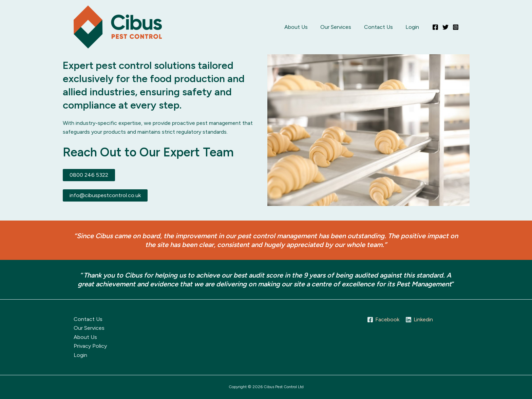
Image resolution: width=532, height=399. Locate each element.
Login (413, 27)
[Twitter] (445, 27)
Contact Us (381, 27)
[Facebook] (435, 27)
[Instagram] (456, 27)
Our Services (340, 27)
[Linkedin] (419, 320)
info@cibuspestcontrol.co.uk (105, 195)
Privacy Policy (90, 346)
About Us (302, 27)
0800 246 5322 (89, 175)
